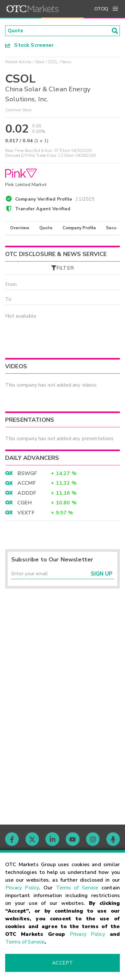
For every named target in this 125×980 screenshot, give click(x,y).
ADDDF (27, 495)
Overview (20, 229)
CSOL (53, 62)
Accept (63, 963)
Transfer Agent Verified (43, 209)
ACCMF (27, 485)
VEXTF (26, 515)
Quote (46, 229)
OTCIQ (101, 9)
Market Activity (18, 62)
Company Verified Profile (55, 199)
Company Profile (79, 229)
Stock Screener (29, 45)
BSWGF (27, 475)
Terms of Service (77, 888)
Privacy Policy (22, 888)
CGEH (25, 505)
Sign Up (102, 576)
